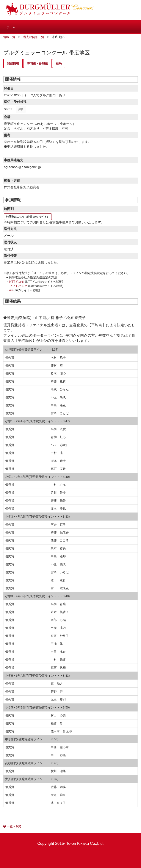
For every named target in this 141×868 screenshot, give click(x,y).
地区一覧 (9, 37)
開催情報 (13, 63)
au (11, 290)
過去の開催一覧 (34, 37)
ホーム (11, 27)
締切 (21, 109)
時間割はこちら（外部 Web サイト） (28, 217)
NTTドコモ (17, 282)
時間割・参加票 (37, 63)
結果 (59, 63)
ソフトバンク (18, 286)
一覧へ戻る (13, 826)
